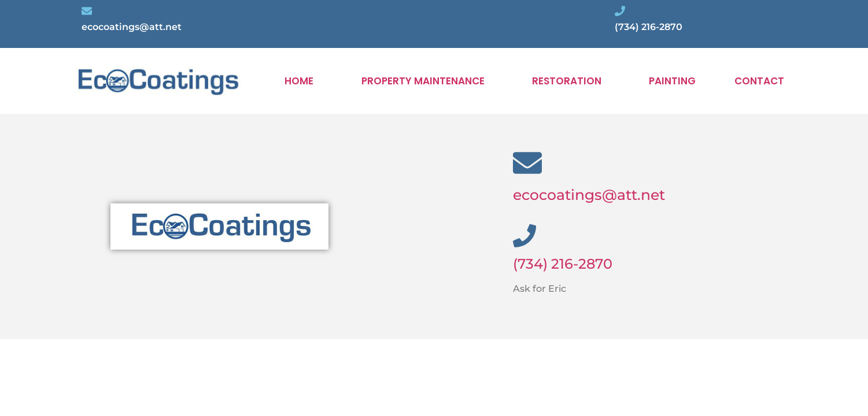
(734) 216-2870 (563, 264)
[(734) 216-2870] (525, 236)
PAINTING (672, 81)
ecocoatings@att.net (589, 195)
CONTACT (759, 81)
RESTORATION (567, 81)
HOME (299, 81)
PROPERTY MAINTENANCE (423, 81)
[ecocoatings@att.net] (527, 163)
